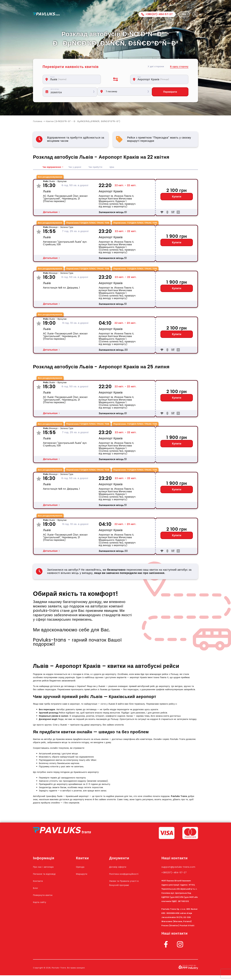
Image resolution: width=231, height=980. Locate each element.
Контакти (40, 881)
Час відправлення (53, 167)
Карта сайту (42, 903)
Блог (36, 888)
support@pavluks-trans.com (176, 869)
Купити (177, 197)
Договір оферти (124, 867)
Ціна (119, 167)
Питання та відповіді (48, 874)
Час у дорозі (78, 167)
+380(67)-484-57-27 (157, 14)
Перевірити (171, 92)
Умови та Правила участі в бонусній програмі (126, 890)
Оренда (86, 867)
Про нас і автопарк (47, 867)
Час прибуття (101, 167)
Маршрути (88, 874)
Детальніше (50, 213)
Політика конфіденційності (125, 876)
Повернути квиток (46, 895)
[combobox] (73, 79)
